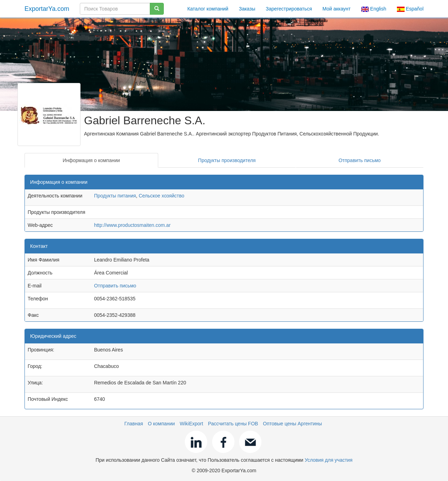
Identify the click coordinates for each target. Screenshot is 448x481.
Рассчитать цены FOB (233, 424)
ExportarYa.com (47, 9)
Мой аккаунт (336, 9)
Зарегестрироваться (289, 9)
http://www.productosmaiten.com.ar (132, 225)
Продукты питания (115, 196)
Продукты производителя (227, 160)
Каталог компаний (208, 9)
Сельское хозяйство (161, 196)
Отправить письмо (359, 160)
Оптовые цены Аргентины (292, 424)
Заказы (247, 9)
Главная (134, 424)
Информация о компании (91, 160)
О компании (161, 424)
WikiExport (192, 424)
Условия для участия (329, 460)
